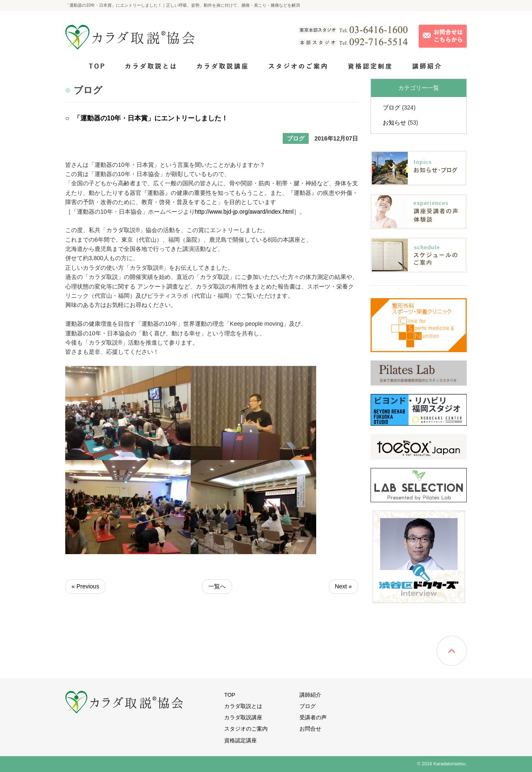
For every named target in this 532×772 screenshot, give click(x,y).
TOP (230, 695)
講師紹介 (310, 695)
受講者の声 (313, 717)
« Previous (85, 586)
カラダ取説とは (243, 706)
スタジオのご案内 (246, 729)
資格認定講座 (240, 740)
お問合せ (310, 729)
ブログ (391, 107)
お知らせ (394, 123)
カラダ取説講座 (243, 717)
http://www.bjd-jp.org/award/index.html (244, 212)
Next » (343, 586)
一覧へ (217, 586)
